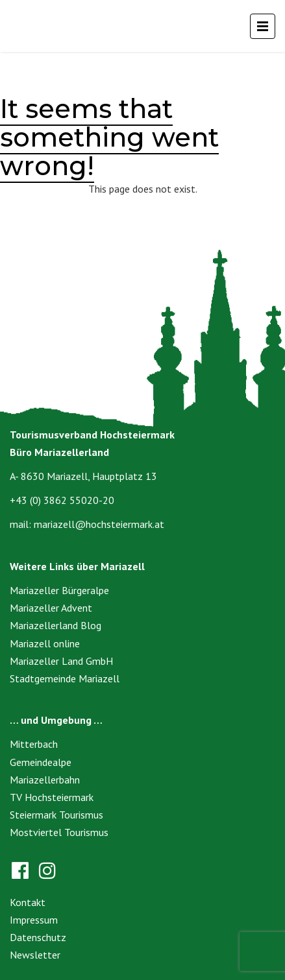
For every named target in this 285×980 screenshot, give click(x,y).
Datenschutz (38, 937)
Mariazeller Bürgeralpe (59, 590)
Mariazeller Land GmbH (61, 661)
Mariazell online (45, 643)
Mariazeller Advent (51, 608)
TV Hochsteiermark (52, 797)
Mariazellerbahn (45, 780)
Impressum (34, 920)
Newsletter (35, 955)
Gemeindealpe (41, 762)
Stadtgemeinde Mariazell (65, 678)
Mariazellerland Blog (56, 625)
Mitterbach (34, 744)
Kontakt (28, 902)
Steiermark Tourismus (56, 815)
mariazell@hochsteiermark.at (99, 524)
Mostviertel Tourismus (59, 832)
